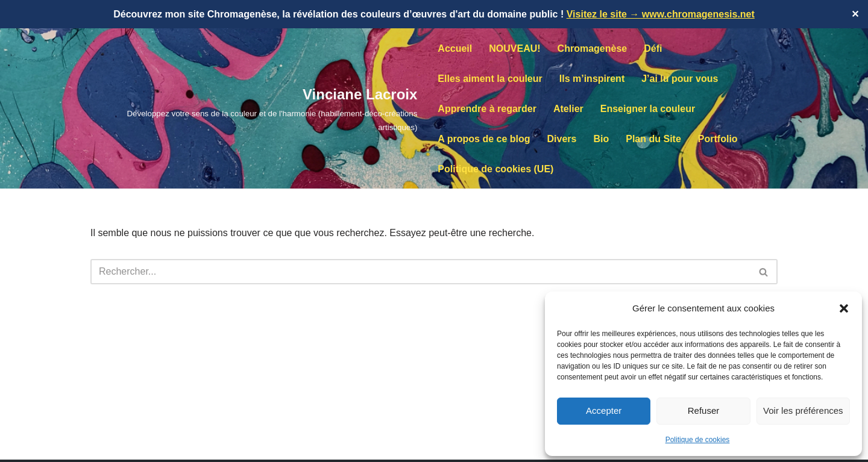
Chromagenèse (593, 48)
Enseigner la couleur (648, 109)
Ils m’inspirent (592, 79)
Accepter (604, 410)
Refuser (704, 410)
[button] (844, 308)
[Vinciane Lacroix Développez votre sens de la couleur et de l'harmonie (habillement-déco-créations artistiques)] (254, 108)
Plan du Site (653, 139)
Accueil (455, 48)
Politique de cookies (698, 440)
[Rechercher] (420, 272)
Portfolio (718, 139)
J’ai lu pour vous (680, 79)
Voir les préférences (803, 410)
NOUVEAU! (514, 48)
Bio (601, 139)
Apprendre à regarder (487, 109)
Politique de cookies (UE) (495, 169)
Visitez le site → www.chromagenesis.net (661, 14)
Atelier (568, 109)
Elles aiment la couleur (490, 79)
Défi (653, 48)
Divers (562, 139)
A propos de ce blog (484, 139)
